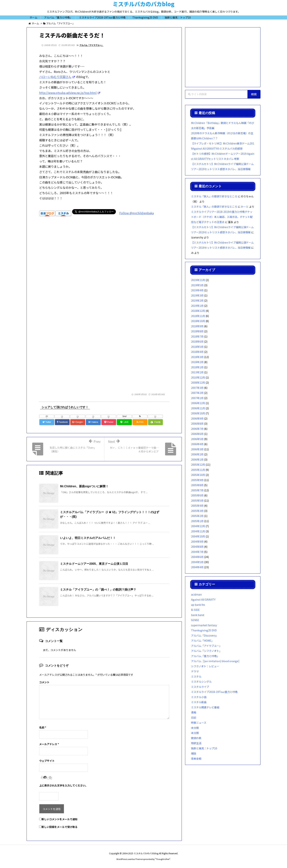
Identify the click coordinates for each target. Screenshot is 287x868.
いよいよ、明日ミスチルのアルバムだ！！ (88, 538)
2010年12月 (198, 377)
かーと (245, 207)
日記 (194, 717)
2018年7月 (197, 336)
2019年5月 (197, 285)
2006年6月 (197, 434)
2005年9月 (197, 480)
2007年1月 (197, 398)
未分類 (195, 728)
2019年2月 (197, 301)
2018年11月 (198, 316)
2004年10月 (198, 536)
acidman (196, 594)
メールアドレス (49, 744)
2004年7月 (197, 552)
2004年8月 (197, 547)
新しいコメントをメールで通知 (59, 819)
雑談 (194, 753)
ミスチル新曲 (199, 702)
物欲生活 (196, 743)
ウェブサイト (47, 761)
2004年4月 (197, 567)
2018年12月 (198, 311)
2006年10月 (198, 413)
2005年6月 (197, 495)
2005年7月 (197, 490)
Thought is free (163, 859)
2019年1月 (197, 306)
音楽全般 (196, 758)
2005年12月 (198, 465)
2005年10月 (198, 475)
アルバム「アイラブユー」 (91, 45)
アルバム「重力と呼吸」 (205, 656)
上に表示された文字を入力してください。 (64, 785)
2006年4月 (197, 444)
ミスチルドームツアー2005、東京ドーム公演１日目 (94, 564)
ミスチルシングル (201, 682)
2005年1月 (197, 521)
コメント (44, 682)
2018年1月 (197, 367)
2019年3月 (197, 295)
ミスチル (196, 676)
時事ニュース (199, 723)
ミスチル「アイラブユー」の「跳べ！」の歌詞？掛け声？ (98, 590)
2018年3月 (197, 357)
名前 (43, 727)
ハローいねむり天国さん (55, 77)
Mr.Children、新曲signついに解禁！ (84, 486)
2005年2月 (197, 516)
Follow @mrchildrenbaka (137, 213)
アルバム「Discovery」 (205, 635)
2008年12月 (198, 383)
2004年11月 (198, 531)
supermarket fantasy (204, 625)
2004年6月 (197, 557)
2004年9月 (197, 541)
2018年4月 (197, 352)
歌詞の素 (196, 738)
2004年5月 (197, 562)
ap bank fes (198, 605)
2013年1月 (197, 372)
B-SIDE (195, 610)
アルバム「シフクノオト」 (206, 651)
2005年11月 (198, 470)
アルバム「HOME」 (202, 641)
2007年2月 (197, 393)
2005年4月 (197, 506)
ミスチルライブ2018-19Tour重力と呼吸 (214, 692)
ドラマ (195, 671)
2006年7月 (197, 429)
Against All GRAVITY (203, 600)
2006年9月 (197, 418)
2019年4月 (197, 290)
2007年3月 (197, 388)
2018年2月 (197, 362)
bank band (198, 615)
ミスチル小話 (199, 697)
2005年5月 (197, 500)
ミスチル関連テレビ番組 (205, 707)
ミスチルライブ (200, 687)
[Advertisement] (104, 273)
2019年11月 (198, 280)
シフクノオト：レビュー (205, 666)
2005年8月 (197, 485)
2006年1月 (197, 459)
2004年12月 (198, 526)
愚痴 (194, 712)
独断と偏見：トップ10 (204, 748)
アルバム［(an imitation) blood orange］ (216, 661)
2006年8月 (197, 424)
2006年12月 (198, 403)
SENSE (195, 620)
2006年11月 (198, 408)
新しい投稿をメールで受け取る (59, 827)
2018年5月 (197, 347)
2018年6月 (197, 342)
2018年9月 (197, 326)
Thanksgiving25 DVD (204, 630)
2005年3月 (197, 511)
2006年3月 (197, 449)
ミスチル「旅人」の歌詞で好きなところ (214, 196)
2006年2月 (197, 454)
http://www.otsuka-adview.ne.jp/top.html (68, 93)
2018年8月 (197, 331)
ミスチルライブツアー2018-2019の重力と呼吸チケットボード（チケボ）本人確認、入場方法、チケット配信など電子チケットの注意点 (222, 217)
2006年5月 (197, 439)
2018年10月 (198, 321)
